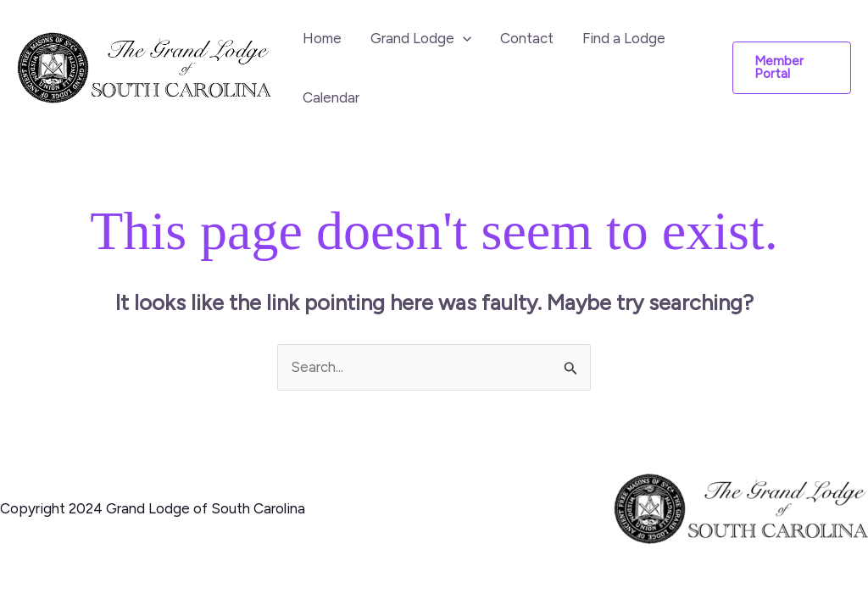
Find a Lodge (624, 38)
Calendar (331, 97)
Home (322, 38)
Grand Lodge (421, 38)
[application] (463, 38)
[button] (792, 68)
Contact (527, 38)
